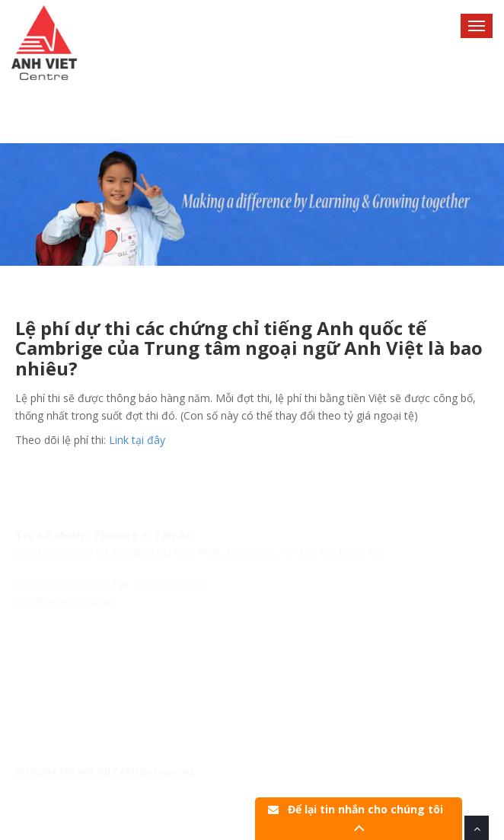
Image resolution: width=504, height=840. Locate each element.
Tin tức (32, 702)
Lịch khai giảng (52, 684)
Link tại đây (137, 440)
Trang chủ (40, 651)
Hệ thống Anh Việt (59, 668)
